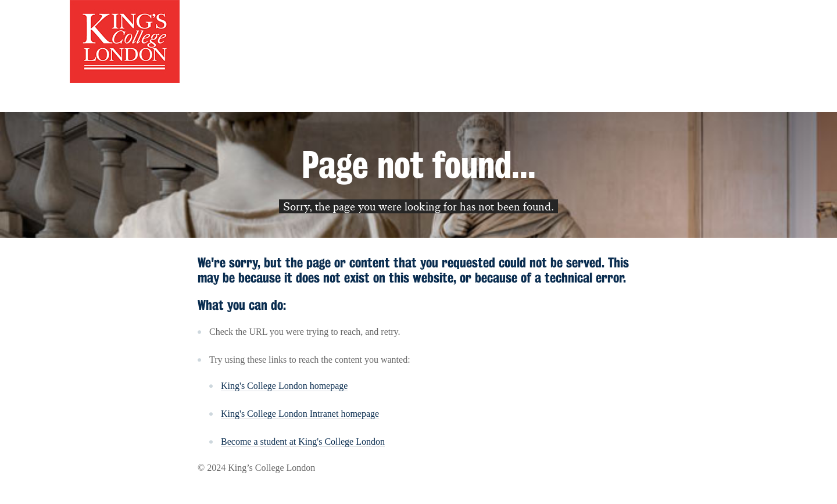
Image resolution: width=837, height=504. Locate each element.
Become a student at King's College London (303, 442)
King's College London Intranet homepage (300, 414)
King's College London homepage (284, 386)
